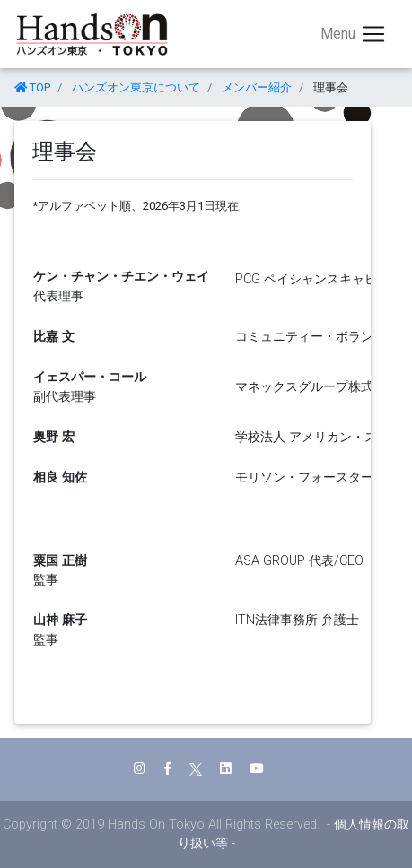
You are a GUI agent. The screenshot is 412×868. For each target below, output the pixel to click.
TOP (32, 87)
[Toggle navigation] (354, 34)
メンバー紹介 (257, 87)
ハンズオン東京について (136, 87)
